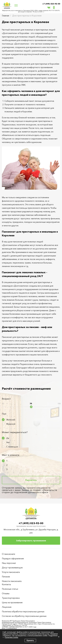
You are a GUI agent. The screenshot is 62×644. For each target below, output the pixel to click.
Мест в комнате (11, 455)
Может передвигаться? (15, 432)
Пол (4, 414)
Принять (30, 640)
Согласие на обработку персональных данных (24, 616)
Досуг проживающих (12, 568)
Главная (5, 16)
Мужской (11, 424)
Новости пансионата (12, 581)
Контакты (6, 584)
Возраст (6, 399)
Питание (6, 577)
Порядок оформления (13, 558)
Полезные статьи (10, 589)
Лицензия (7, 607)
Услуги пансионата (11, 572)
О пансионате (9, 554)
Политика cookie (11, 637)
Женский (11, 420)
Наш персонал (9, 563)
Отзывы (6, 593)
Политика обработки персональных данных (23, 611)
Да (8, 438)
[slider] (31, 407)
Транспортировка (11, 598)
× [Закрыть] (59, 637)
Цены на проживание (12, 602)
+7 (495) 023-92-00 (51, 4)
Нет (8, 442)
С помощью (12, 447)
